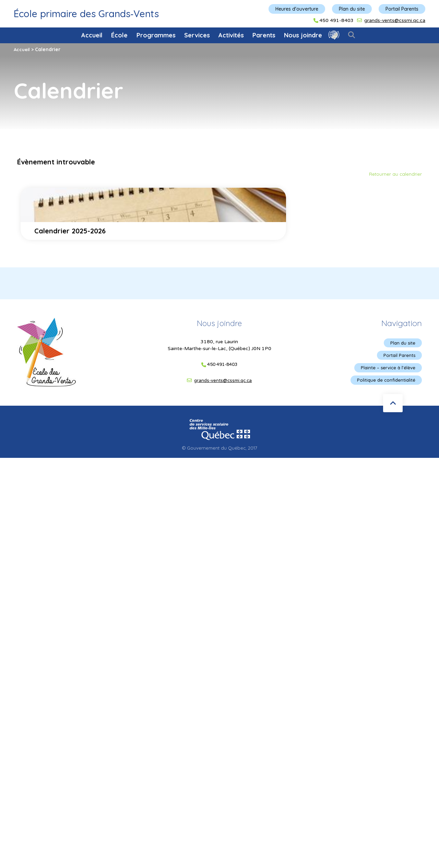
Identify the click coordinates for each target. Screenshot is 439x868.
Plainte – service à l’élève (387, 369)
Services (197, 35)
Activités (231, 35)
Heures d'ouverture (297, 9)
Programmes (156, 35)
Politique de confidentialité (385, 382)
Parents (264, 35)
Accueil (92, 35)
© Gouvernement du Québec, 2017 (219, 451)
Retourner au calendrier (395, 174)
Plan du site (352, 9)
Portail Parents (402, 9)
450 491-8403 (336, 21)
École (119, 35)
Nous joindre (303, 35)
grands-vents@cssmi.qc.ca (395, 20)
